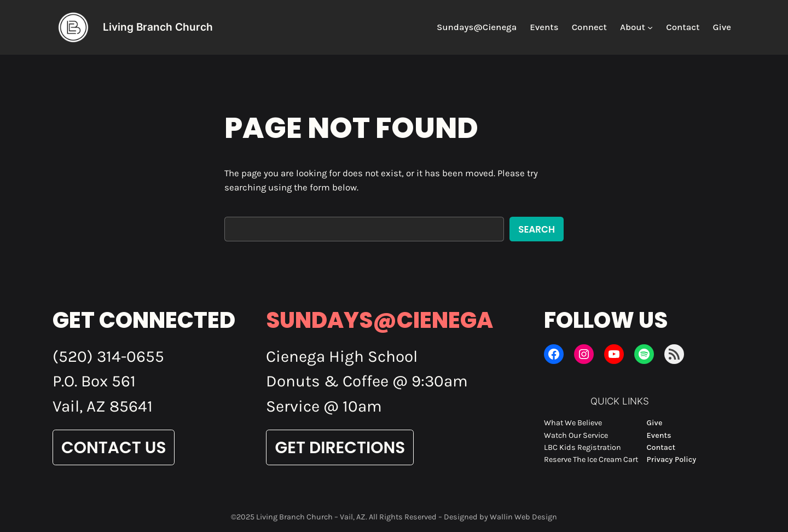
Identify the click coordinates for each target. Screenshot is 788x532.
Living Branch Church (158, 27)
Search (537, 229)
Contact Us (114, 447)
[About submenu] (650, 27)
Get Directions (340, 447)
